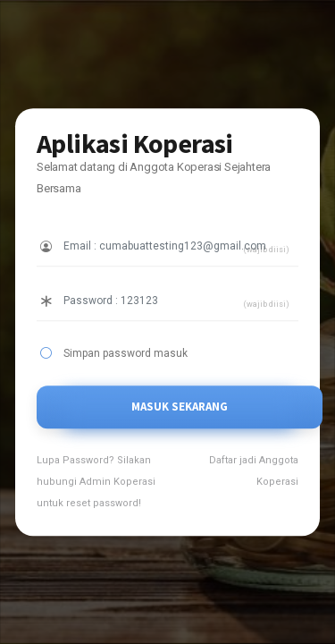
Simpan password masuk (126, 353)
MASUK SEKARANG (180, 407)
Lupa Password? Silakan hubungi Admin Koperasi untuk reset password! (96, 482)
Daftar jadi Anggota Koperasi (254, 471)
